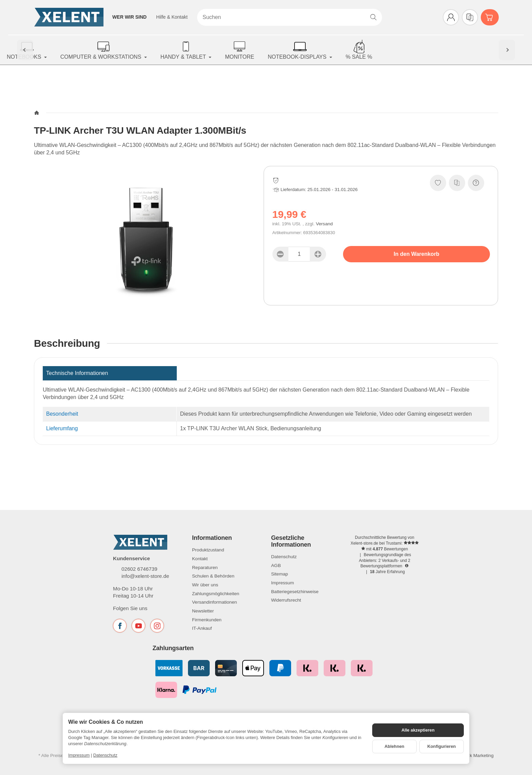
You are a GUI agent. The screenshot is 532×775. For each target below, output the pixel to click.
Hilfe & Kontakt (172, 17)
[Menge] (299, 254)
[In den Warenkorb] (416, 254)
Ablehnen (394, 746)
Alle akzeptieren (418, 730)
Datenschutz (105, 755)
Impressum (79, 755)
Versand (324, 224)
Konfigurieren (442, 746)
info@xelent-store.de (145, 576)
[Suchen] (290, 17)
